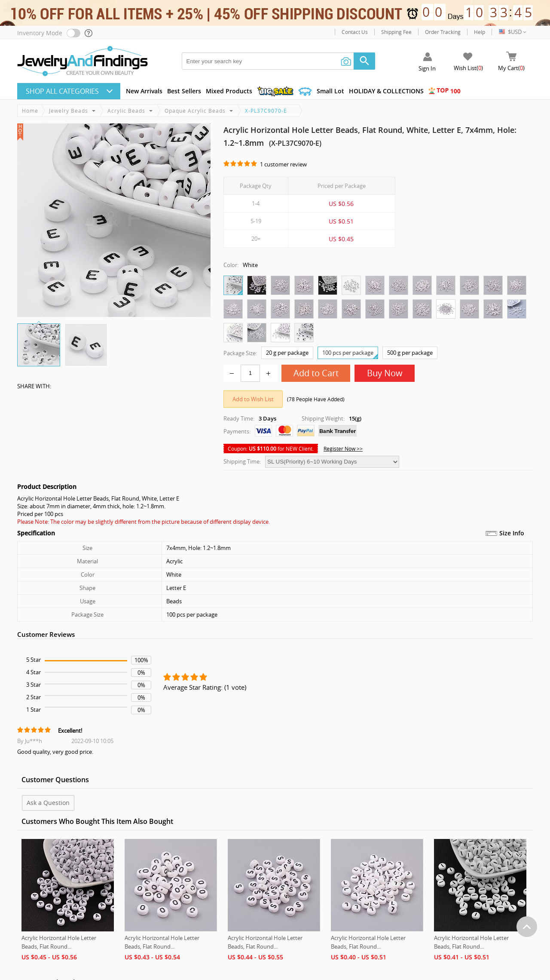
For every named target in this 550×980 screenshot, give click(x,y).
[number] (250, 373)
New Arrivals (144, 91)
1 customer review (283, 164)
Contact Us (355, 32)
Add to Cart (316, 373)
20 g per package (287, 353)
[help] (89, 33)
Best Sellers (184, 91)
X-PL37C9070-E (266, 111)
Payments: (237, 431)
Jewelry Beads (69, 111)
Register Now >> (343, 449)
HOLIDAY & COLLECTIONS (386, 91)
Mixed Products (229, 91)
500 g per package (410, 353)
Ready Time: (239, 418)
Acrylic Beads (126, 111)
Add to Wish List (253, 399)
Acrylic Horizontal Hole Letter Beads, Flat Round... (59, 942)
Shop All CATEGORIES (62, 91)
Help (480, 32)
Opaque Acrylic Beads (195, 111)
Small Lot (330, 91)
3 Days (267, 418)
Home (30, 111)
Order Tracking (443, 32)
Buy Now (385, 373)
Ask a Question (48, 803)
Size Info (512, 533)
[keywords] (278, 61)
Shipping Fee (396, 32)
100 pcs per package (350, 354)
